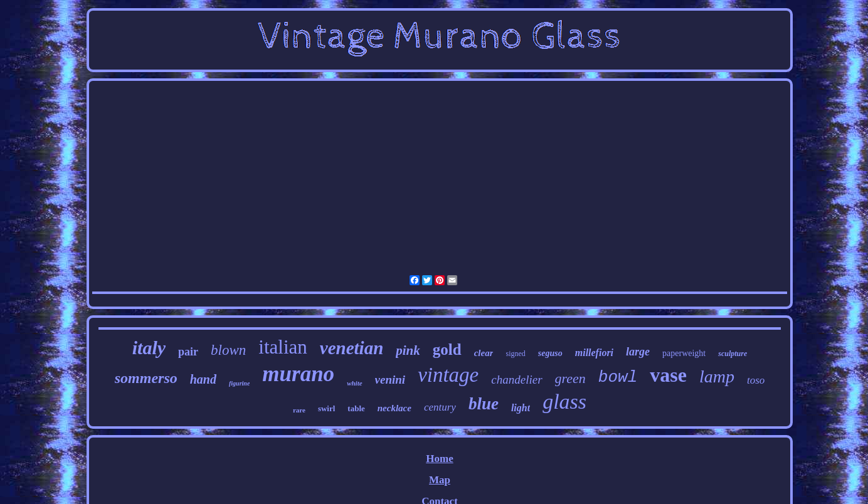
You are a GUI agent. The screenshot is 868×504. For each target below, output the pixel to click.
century (440, 407)
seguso (550, 353)
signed (515, 354)
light (521, 408)
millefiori (594, 353)
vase (668, 375)
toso (756, 380)
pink (408, 350)
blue (484, 404)
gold (447, 349)
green (570, 378)
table (356, 408)
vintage (448, 375)
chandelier (516, 380)
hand (203, 379)
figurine (239, 383)
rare (299, 410)
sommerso (146, 378)
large (638, 352)
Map (440, 480)
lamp (717, 376)
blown (228, 350)
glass (564, 402)
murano (298, 374)
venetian (352, 348)
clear (484, 353)
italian (283, 347)
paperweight (684, 353)
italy (149, 348)
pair (188, 352)
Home (439, 459)
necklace (394, 408)
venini (390, 380)
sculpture (733, 354)
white (354, 383)
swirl (326, 408)
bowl (618, 377)
